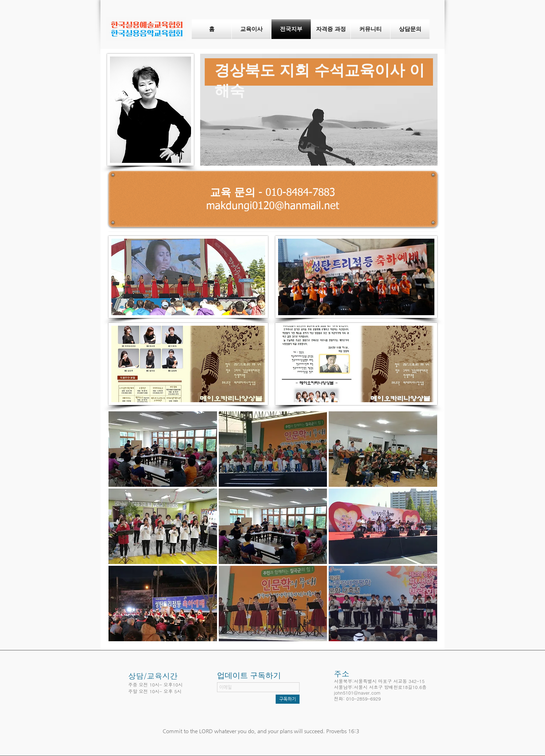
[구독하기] (288, 699)
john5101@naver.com (357, 693)
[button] (163, 449)
